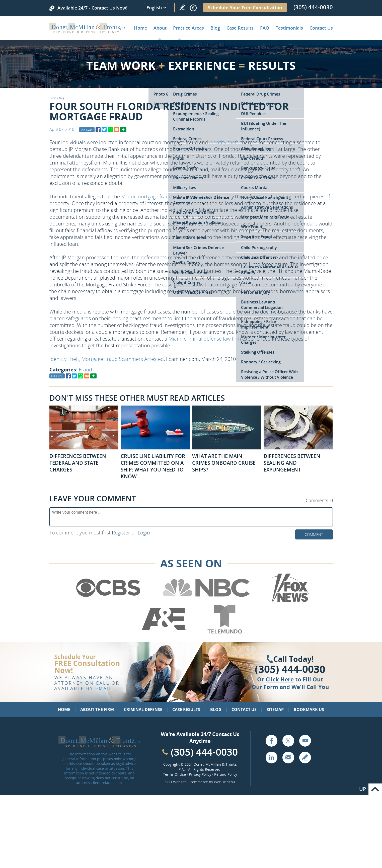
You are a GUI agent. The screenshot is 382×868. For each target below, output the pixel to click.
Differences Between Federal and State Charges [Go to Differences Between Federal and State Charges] (78, 463)
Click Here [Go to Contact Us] (280, 679)
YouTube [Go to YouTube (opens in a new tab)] (305, 741)
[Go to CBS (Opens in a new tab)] (108, 601)
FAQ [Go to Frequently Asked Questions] (265, 28)
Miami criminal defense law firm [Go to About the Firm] (205, 339)
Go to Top (375, 789)
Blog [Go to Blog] (62, 98)
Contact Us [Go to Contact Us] (244, 709)
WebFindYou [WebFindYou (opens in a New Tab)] (224, 782)
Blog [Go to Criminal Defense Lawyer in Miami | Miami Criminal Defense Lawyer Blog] (215, 28)
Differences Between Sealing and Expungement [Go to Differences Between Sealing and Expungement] (292, 463)
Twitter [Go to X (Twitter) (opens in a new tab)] (288, 741)
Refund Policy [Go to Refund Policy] (226, 774)
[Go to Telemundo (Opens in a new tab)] (224, 633)
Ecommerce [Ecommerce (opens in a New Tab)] (198, 782)
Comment (314, 534)
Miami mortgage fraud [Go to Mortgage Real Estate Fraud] (146, 196)
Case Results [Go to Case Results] (240, 28)
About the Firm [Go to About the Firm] (97, 709)
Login (144, 533)
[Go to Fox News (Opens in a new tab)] (289, 601)
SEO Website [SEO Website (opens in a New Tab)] (176, 782)
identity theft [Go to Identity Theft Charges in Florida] (224, 142)
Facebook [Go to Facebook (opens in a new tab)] (271, 741)
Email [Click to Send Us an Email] (288, 757)
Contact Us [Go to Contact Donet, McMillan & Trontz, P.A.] (321, 28)
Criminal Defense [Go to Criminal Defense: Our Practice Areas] (143, 709)
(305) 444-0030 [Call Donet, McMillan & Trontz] (313, 7)
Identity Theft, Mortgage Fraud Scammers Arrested (107, 359)
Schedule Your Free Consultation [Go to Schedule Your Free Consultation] (245, 8)
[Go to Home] (88, 31)
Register (121, 533)
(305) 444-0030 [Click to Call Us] (290, 669)
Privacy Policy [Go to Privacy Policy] (200, 774)
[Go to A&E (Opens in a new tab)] (164, 633)
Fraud (85, 370)
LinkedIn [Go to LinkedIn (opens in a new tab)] (271, 757)
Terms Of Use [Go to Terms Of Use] (174, 774)
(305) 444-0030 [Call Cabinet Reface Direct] (204, 752)
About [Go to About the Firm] (160, 28)
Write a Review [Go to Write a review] (182, 7)
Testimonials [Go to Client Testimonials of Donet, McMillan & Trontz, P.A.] (289, 28)
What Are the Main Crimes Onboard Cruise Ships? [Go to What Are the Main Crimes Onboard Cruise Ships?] (224, 463)
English (154, 8)
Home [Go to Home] (140, 28)
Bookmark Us (309, 709)
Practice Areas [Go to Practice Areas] (188, 28)
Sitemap (275, 709)
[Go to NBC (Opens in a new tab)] (206, 601)
